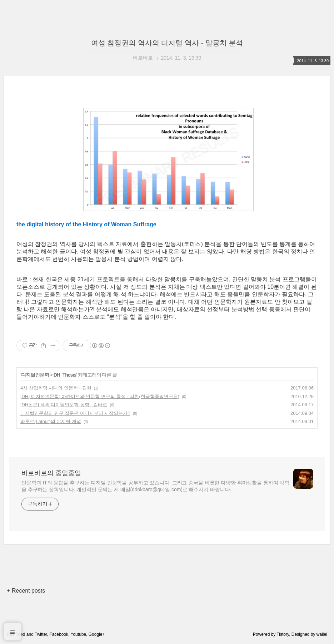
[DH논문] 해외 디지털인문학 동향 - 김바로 (64, 405)
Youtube (79, 634)
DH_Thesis (65, 375)
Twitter (41, 634)
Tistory (283, 634)
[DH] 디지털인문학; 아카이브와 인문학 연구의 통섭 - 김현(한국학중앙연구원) (100, 396)
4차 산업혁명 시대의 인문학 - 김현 (56, 388)
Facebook (59, 634)
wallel (322, 634)
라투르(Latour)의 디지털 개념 (51, 421)
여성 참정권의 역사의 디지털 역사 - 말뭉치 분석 (167, 43)
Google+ (97, 634)
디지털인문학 (35, 375)
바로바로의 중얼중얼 (51, 473)
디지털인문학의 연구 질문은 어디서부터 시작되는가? (75, 413)
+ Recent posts (26, 591)
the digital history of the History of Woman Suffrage (86, 224)
